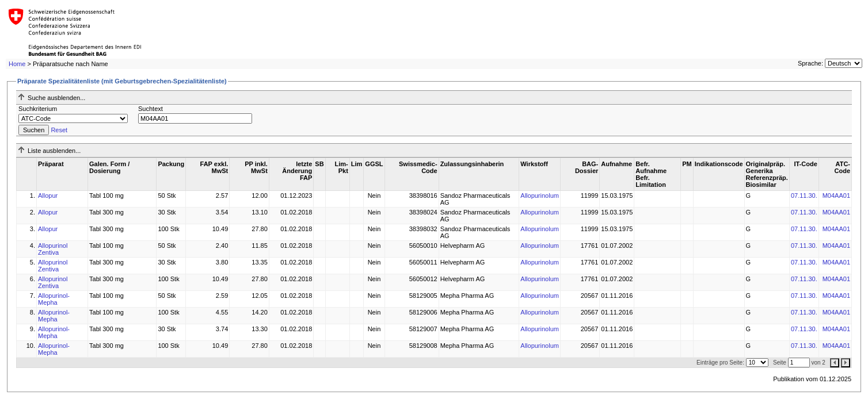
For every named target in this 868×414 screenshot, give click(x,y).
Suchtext (151, 109)
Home (17, 64)
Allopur (48, 195)
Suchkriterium (38, 109)
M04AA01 (836, 195)
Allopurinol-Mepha (54, 299)
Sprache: (810, 63)
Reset (59, 130)
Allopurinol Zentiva (53, 249)
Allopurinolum (540, 195)
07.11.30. (804, 195)
